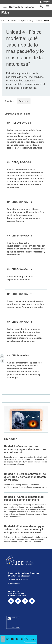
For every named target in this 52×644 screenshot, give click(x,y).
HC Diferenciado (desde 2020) (20, 21)
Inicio (4, 21)
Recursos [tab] (24, 101)
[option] (8, 639)
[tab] (40, 4)
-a (3, 361)
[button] (40, 4)
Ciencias (38, 21)
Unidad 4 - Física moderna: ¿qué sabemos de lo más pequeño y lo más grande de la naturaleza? (24, 529)
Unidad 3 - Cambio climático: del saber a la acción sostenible (24, 498)
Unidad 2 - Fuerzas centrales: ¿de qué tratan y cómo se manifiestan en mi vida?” (25, 477)
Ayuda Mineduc (14, 583)
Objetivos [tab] (10, 101)
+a (3, 356)
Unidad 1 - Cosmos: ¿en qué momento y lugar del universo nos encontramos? (25, 449)
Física (5, 13)
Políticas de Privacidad (17, 596)
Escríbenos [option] (31, 639)
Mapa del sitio (14, 591)
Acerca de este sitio (16, 593)
